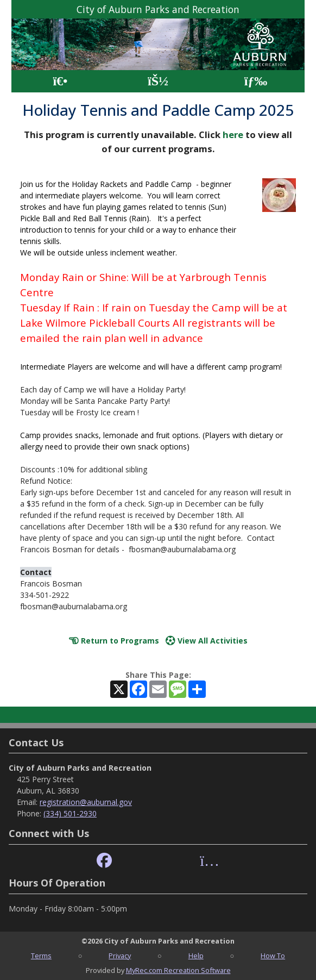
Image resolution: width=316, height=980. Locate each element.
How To (273, 956)
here (233, 135)
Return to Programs (114, 641)
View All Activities (207, 641)
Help (196, 956)
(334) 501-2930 (70, 813)
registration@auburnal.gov (86, 802)
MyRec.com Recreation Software (178, 970)
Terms (41, 956)
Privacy (120, 956)
